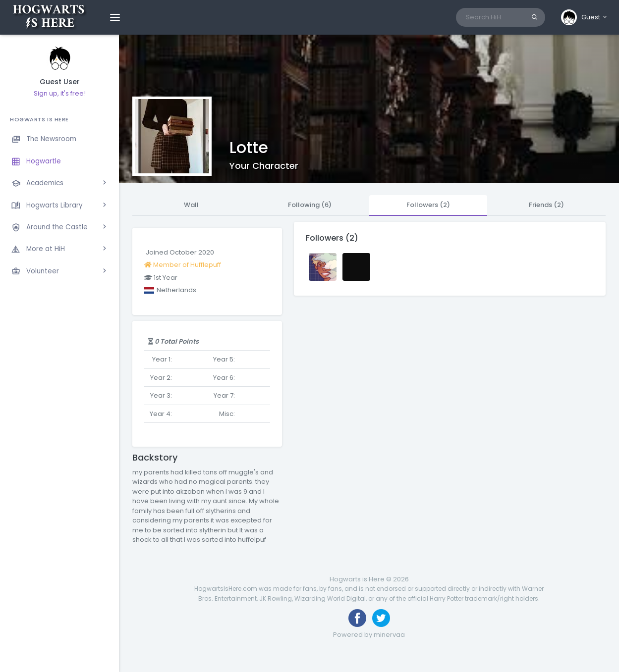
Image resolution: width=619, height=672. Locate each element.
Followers (428, 205)
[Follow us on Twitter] (381, 618)
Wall (191, 205)
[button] (585, 17)
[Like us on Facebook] (357, 618)
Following (310, 205)
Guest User (60, 82)
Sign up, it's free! (60, 93)
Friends (546, 205)
